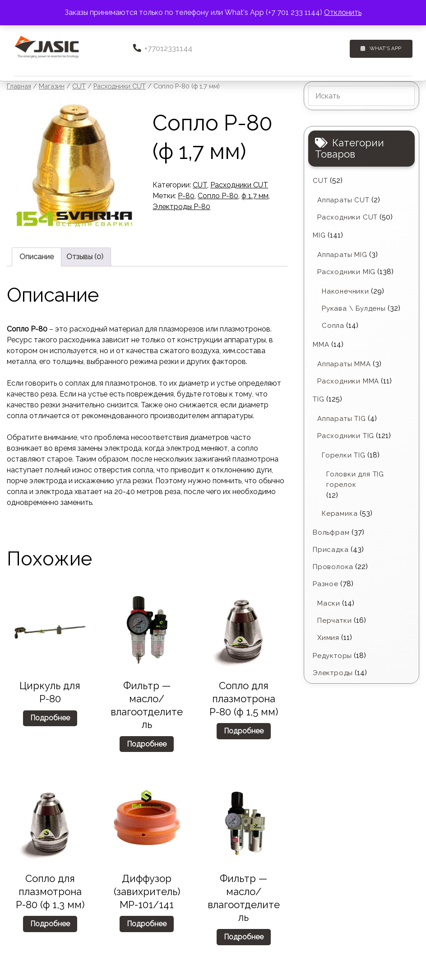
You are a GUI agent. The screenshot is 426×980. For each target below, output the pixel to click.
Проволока (333, 566)
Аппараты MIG (342, 254)
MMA (321, 344)
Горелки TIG (344, 455)
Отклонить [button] (343, 12)
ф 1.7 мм (255, 195)
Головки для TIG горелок (355, 479)
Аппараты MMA (344, 364)
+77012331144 (163, 48)
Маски (329, 602)
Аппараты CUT (343, 200)
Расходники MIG (346, 271)
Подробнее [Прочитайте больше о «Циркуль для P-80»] (50, 717)
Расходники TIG (346, 435)
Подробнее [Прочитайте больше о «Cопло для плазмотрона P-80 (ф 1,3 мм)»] (50, 923)
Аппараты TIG (342, 418)
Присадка (331, 549)
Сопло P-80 (218, 195)
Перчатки (334, 620)
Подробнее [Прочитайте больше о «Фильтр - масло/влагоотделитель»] (147, 743)
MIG (319, 235)
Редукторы (332, 655)
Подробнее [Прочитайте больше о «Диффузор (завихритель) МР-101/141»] (147, 923)
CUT (79, 86)
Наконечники (345, 291)
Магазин (52, 86)
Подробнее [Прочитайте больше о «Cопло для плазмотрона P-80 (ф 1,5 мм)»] (244, 730)
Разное (326, 583)
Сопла (333, 325)
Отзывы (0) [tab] (85, 256)
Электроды (333, 672)
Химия (328, 637)
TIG (318, 399)
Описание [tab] (37, 256)
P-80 (186, 195)
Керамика (340, 513)
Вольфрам (331, 532)
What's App (389, 48)
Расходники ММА (348, 381)
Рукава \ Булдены (354, 308)
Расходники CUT (120, 86)
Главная (19, 86)
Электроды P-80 (181, 206)
